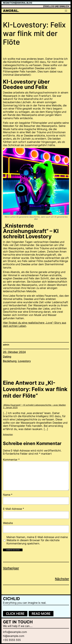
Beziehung (10, 361)
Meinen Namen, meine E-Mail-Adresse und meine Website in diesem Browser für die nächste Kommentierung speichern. (37, 540)
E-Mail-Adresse (13, 509)
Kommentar (11, 460)
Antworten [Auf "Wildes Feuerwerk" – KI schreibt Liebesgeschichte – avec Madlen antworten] (8, 434)
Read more (41, 614)
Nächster (62, 579)
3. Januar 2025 (10, 407)
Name (8, 495)
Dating (7, 357)
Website (8, 523)
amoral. (11, 11)
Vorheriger (11, 568)
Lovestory (24, 361)
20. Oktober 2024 (14, 352)
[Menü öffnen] (66, 11)
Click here (15, 614)
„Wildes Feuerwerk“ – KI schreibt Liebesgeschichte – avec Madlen (34, 405)
